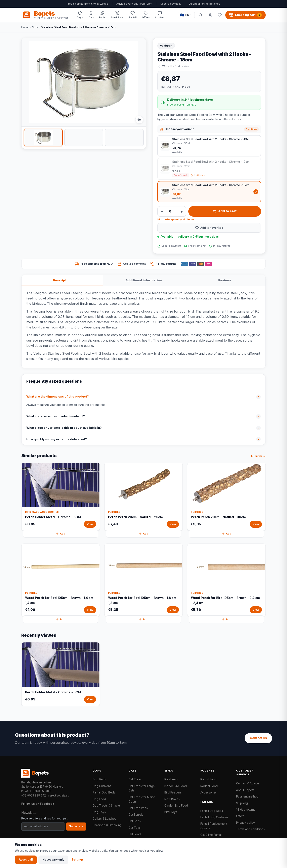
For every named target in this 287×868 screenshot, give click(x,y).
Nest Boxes (172, 799)
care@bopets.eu (59, 795)
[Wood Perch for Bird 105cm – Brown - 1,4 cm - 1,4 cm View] (61, 580)
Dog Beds (99, 779)
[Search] (200, 15)
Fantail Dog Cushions (214, 817)
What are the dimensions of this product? (58, 397)
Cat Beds (135, 821)
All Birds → (258, 456)
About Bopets (245, 790)
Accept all (26, 860)
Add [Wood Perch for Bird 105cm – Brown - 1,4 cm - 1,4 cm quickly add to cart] (60, 619)
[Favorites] (220, 15)
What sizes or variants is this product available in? (64, 428)
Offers (240, 816)
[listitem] (43, 138)
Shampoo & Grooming (107, 825)
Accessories (209, 792)
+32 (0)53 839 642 (34, 795)
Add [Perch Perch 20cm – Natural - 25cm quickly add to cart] (143, 534)
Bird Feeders (173, 792)
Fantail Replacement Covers (214, 826)
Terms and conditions (250, 829)
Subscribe (76, 826)
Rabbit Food (208, 779)
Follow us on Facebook (38, 804)
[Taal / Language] (186, 15)
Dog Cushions (102, 786)
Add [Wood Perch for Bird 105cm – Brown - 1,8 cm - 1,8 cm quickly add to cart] (143, 619)
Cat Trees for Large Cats (142, 788)
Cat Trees (135, 779)
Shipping (242, 803)
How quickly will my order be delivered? (57, 439)
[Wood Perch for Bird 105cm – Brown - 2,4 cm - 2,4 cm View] (226, 580)
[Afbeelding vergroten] (139, 120)
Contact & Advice (248, 783)
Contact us (258, 738)
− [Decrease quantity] (162, 211)
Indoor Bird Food (176, 786)
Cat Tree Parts (138, 808)
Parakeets (171, 779)
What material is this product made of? (56, 416)
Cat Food (135, 834)
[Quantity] (172, 211)
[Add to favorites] (209, 228)
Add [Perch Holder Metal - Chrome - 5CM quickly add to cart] (60, 534)
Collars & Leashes (104, 819)
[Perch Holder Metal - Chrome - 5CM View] (61, 497)
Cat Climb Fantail (211, 835)
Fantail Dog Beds (104, 792)
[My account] (210, 15)
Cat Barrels (136, 815)
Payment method (247, 796)
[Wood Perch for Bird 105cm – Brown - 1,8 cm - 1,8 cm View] (144, 580)
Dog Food (99, 799)
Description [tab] (62, 280)
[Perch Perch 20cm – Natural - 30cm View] (226, 497)
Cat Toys (135, 828)
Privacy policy (245, 823)
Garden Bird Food (176, 805)
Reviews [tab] (225, 280)
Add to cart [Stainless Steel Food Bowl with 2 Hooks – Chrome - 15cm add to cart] (225, 211)
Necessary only (53, 860)
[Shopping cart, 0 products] (245, 15)
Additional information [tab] (144, 280)
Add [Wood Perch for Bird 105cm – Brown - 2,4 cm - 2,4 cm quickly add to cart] (227, 619)
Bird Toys (171, 812)
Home (25, 27)
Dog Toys (99, 812)
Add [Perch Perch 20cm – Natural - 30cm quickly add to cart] (227, 534)
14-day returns (246, 809)
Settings (78, 860)
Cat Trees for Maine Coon (142, 799)
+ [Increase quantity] (182, 211)
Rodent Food (209, 786)
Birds (35, 27)
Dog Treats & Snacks (107, 805)
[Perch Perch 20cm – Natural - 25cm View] (144, 497)
